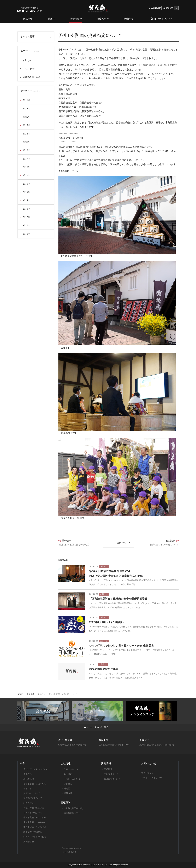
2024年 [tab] (27, 117)
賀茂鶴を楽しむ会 (32, 77)
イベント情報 (29, 69)
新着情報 (75, 19)
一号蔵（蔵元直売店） (74, 808)
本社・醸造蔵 (65, 740)
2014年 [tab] (27, 200)
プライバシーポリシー (151, 778)
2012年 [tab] (27, 217)
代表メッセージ (71, 769)
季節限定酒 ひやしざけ (35, 827)
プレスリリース (111, 774)
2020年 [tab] (27, 150)
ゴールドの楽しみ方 (33, 813)
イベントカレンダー (73, 779)
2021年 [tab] (27, 142)
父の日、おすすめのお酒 (35, 837)
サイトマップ (147, 773)
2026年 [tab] (27, 100)
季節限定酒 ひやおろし (35, 822)
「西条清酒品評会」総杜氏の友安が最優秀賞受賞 (118, 599)
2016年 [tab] (27, 184)
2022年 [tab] (27, 134)
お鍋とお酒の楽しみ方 (34, 808)
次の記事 (170, 541)
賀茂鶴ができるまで (33, 798)
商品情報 (28, 19)
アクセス (68, 784)
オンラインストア (162, 19)
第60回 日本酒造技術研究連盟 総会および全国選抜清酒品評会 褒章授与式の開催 (116, 574)
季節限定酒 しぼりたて (35, 784)
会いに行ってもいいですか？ (37, 769)
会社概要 (68, 774)
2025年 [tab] (27, 108)
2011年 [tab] (27, 225)
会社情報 (128, 19)
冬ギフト (28, 788)
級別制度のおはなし (33, 832)
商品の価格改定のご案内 (104, 669)
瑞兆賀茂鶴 (29, 779)
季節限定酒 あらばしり (35, 817)
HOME (20, 694)
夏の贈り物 (29, 841)
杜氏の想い (29, 803)
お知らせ (27, 60)
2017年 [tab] (27, 175)
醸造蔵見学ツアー (72, 813)
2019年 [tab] (27, 159)
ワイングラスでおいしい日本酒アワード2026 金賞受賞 (122, 646)
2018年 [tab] (27, 167)
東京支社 (144, 740)
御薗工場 (103, 740)
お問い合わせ (149, 763)
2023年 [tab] (27, 125)
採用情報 (68, 793)
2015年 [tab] (27, 192)
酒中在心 (28, 774)
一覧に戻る (120, 543)
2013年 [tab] (27, 209)
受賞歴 (67, 788)
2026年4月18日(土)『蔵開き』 (107, 622)
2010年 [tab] (27, 234)
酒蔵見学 (102, 19)
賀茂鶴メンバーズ (32, 793)
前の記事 (67, 541)
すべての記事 (28, 37)
